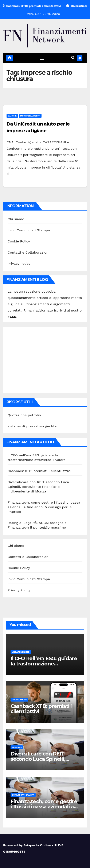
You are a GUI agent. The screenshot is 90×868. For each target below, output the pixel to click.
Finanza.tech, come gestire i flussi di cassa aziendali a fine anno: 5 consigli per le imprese (44, 507)
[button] (73, 58)
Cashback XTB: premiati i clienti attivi (39, 471)
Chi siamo (16, 219)
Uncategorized (21, 652)
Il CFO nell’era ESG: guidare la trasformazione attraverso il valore (44, 664)
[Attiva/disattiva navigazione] (42, 58)
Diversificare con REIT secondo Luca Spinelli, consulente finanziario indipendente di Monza (38, 487)
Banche (12, 116)
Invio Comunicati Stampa (29, 230)
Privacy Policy (19, 264)
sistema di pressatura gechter (33, 426)
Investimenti (19, 700)
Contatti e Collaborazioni (29, 252)
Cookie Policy (19, 241)
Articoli (17, 747)
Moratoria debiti (30, 116)
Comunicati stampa (23, 795)
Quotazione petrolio (24, 415)
